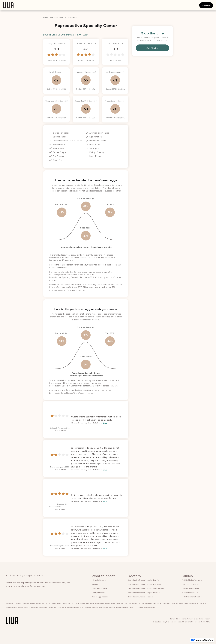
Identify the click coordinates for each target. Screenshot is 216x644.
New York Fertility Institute (95, 603)
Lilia (45, 17)
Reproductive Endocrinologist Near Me (143, 580)
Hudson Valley (23, 607)
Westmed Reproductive (107, 607)
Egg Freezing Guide (99, 588)
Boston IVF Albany (190, 603)
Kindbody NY (46, 603)
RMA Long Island (177, 603)
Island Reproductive (91, 607)
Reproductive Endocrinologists (140, 597)
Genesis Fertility (11, 607)
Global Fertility (80, 603)
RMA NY (133, 607)
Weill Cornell (157, 603)
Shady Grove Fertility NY (14, 603)
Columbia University (145, 603)
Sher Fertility (33, 607)
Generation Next (68, 603)
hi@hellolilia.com (99, 580)
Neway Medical (110, 603)
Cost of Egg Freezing (100, 597)
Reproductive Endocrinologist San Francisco (146, 588)
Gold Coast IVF (59, 607)
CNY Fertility (132, 603)
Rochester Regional (123, 607)
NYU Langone (202, 603)
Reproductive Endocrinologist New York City (145, 584)
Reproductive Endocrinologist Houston (144, 592)
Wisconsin (72, 17)
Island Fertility (57, 603)
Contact (95, 584)
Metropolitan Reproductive (74, 607)
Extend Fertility (149, 607)
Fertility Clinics (57, 17)
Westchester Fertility (46, 607)
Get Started (152, 48)
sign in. (105, 423)
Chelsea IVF (167, 603)
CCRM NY (140, 607)
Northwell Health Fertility (32, 603)
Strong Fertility (122, 603)
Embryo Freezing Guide (101, 592)
